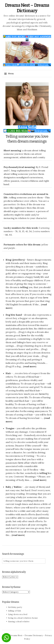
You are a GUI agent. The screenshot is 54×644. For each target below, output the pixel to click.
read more (30, 366)
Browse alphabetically (14, 572)
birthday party (15, 607)
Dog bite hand (14, 315)
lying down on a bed (18, 614)
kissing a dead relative (19, 621)
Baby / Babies (14, 487)
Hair (8, 373)
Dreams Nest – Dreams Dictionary (26, 635)
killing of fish (15, 611)
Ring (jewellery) (15, 260)
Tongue (10, 428)
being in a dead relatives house (23, 618)
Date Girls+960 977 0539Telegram (27, 65)
